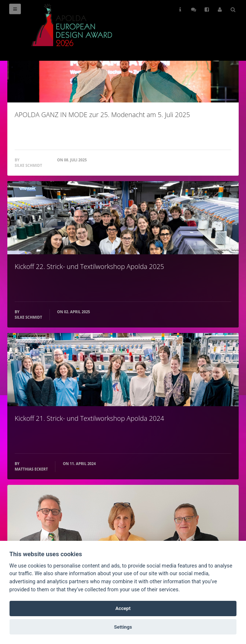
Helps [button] (180, 10)
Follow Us (194, 10)
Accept (123, 608)
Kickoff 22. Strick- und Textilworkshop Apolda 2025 (89, 266)
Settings (123, 627)
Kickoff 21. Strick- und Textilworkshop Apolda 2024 (89, 418)
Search (233, 10)
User (220, 10)
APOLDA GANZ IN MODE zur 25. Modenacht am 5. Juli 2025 (102, 115)
